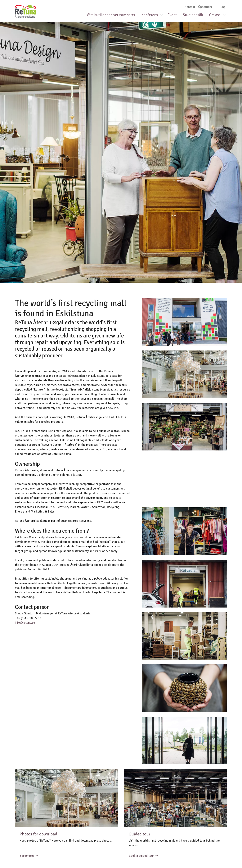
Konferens (150, 15)
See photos (29, 856)
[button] (163, 15)
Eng (223, 7)
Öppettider (205, 7)
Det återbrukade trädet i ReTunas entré (66, 798)
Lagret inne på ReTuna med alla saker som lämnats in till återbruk (176, 798)
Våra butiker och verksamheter (111, 15)
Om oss (215, 15)
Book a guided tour (143, 856)
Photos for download (38, 834)
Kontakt (190, 7)
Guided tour (140, 834)
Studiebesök (193, 15)
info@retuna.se (25, 623)
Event (172, 15)
